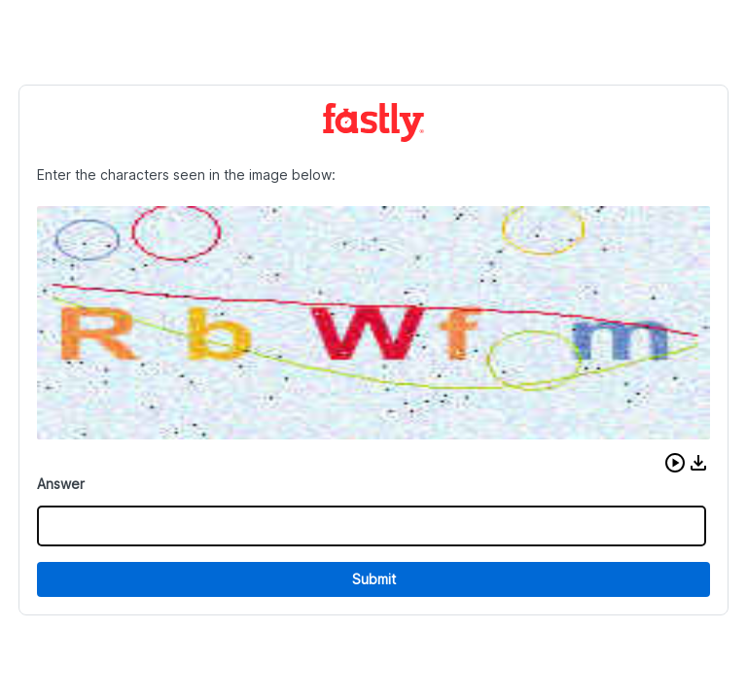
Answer (61, 484)
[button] (675, 463)
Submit (374, 579)
